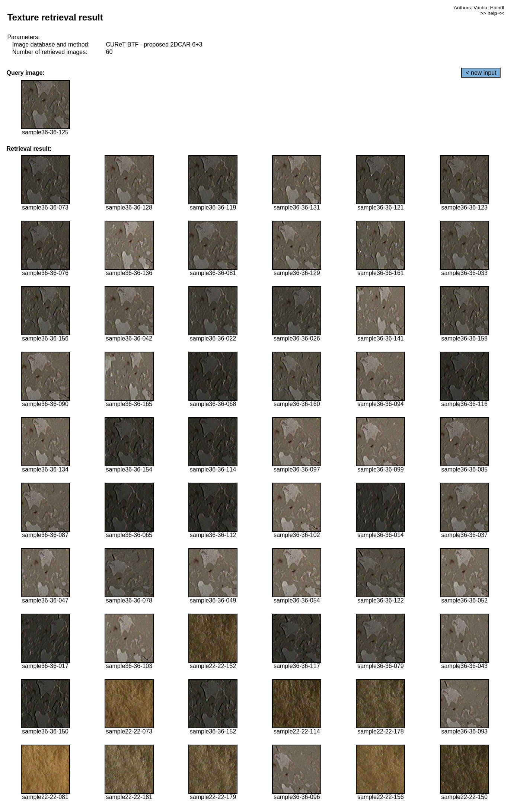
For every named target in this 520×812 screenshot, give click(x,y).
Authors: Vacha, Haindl (479, 8)
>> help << (492, 13)
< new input (481, 73)
